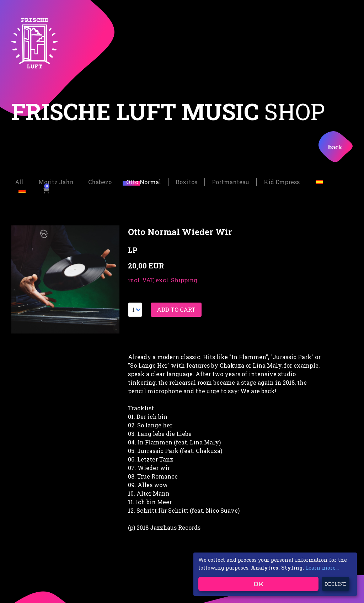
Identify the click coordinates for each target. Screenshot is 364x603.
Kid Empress (282, 181)
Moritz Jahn (56, 181)
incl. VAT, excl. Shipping (163, 279)
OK (259, 584)
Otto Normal (144, 181)
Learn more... (322, 568)
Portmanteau (231, 181)
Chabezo (100, 181)
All (19, 181)
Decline (336, 584)
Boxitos (186, 181)
